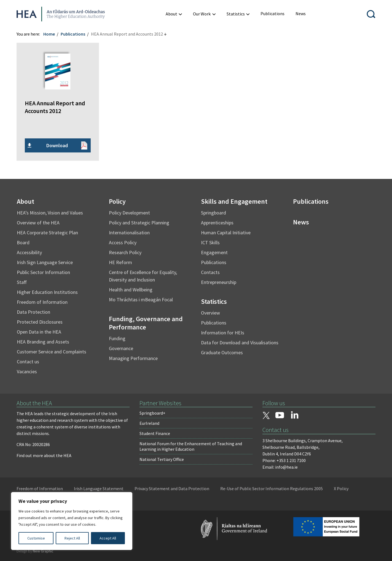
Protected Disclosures (40, 322)
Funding (117, 338)
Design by (35, 551)
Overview (210, 313)
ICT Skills (210, 242)
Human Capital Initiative (226, 233)
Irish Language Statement (99, 488)
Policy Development (129, 213)
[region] (72, 521)
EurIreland (149, 423)
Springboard (214, 213)
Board (23, 242)
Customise (36, 538)
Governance (121, 348)
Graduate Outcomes (222, 352)
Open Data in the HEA (39, 332)
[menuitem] (272, 14)
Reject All (72, 538)
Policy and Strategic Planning (139, 223)
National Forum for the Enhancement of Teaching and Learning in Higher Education (191, 446)
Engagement (214, 252)
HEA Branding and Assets (43, 342)
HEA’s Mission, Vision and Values (50, 213)
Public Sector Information (43, 272)
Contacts (210, 272)
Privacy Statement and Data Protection (172, 488)
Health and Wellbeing (131, 290)
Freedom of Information (42, 302)
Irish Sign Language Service (45, 262)
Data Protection (33, 312)
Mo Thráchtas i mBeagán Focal (141, 300)
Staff (22, 282)
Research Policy (125, 252)
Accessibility (29, 252)
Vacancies (27, 371)
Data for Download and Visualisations (240, 343)
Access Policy (123, 242)
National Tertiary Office (162, 459)
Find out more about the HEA (44, 455)
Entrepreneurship (219, 282)
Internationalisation (129, 233)
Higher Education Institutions (47, 292)
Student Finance (155, 433)
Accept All (108, 538)
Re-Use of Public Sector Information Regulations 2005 (272, 488)
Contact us (28, 362)
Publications (73, 34)
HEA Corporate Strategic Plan (47, 233)
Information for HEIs (223, 333)
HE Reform (120, 262)
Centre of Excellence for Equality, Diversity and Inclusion (143, 276)
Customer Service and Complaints (52, 352)
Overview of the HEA (38, 223)
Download (57, 145)
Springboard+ (152, 413)
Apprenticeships (217, 223)
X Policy (341, 488)
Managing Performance (133, 358)
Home (49, 34)
